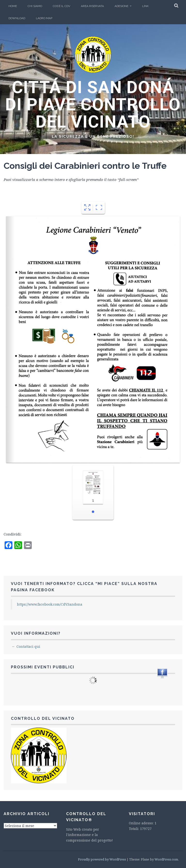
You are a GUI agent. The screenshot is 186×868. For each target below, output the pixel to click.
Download (17, 18)
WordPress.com (166, 859)
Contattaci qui (28, 646)
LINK (145, 6)
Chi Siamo (35, 6)
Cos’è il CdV (62, 6)
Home (13, 6)
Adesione (121, 6)
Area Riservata (92, 6)
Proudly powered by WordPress (102, 859)
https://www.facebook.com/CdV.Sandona (50, 604)
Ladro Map (44, 18)
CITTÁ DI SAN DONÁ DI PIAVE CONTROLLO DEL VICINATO (93, 105)
